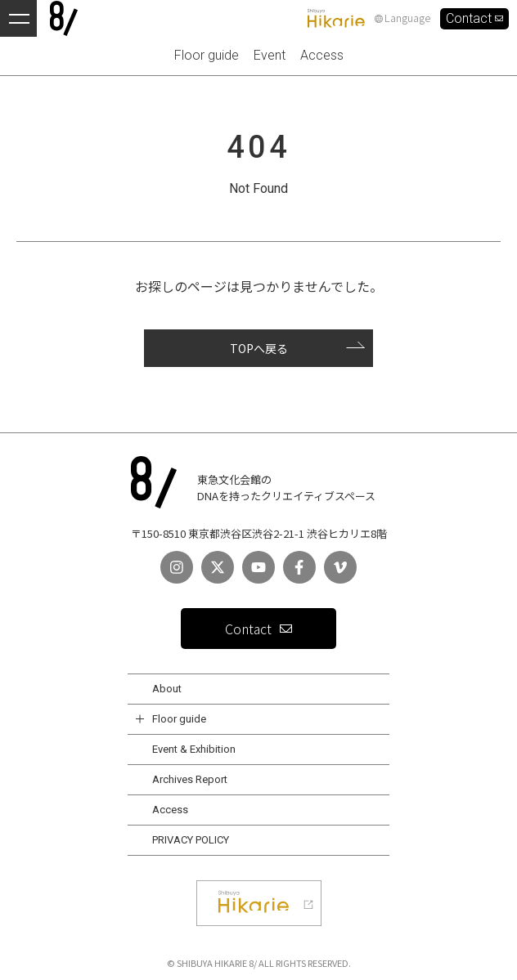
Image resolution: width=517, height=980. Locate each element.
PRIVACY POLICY (191, 840)
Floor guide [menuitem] (207, 55)
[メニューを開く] (18, 18)
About (167, 689)
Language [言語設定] (402, 18)
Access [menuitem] (322, 55)
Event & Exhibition (194, 749)
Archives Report (190, 779)
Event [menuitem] (270, 55)
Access (170, 810)
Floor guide (179, 719)
